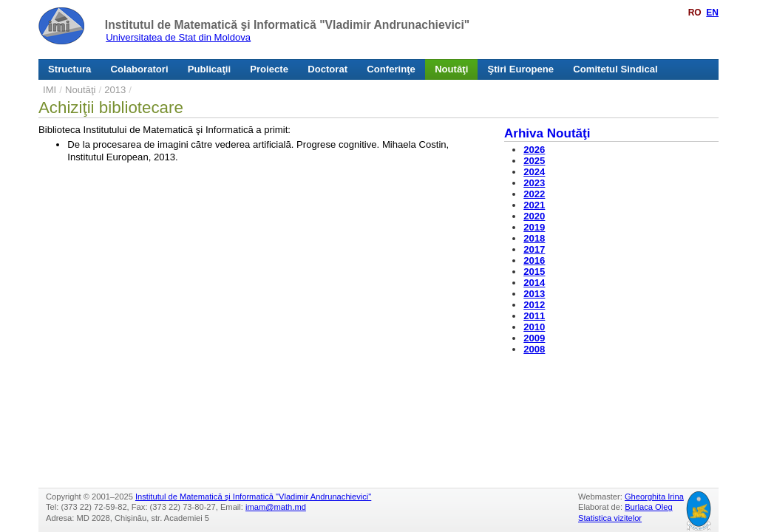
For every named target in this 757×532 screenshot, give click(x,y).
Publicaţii (209, 69)
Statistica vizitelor (610, 518)
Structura (69, 69)
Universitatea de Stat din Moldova (178, 37)
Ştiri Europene (521, 69)
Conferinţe (391, 69)
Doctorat (327, 69)
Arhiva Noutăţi (547, 133)
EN (712, 13)
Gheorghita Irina (654, 497)
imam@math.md (276, 507)
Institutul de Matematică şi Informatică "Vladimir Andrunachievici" (287, 25)
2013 (115, 90)
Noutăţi (451, 69)
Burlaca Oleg (648, 507)
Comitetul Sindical (615, 69)
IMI (50, 90)
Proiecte (269, 69)
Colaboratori (140, 69)
